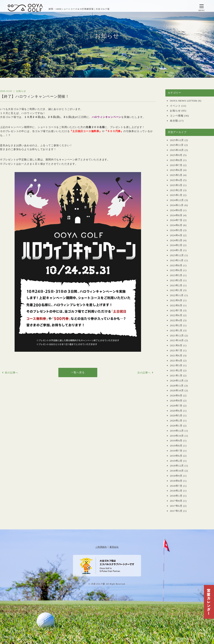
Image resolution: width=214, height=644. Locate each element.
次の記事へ (144, 373)
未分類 (174, 121)
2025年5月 (176, 175)
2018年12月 (177, 466)
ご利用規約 (101, 547)
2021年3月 (176, 365)
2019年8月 (176, 446)
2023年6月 (176, 270)
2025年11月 (177, 145)
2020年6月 (176, 411)
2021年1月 (176, 376)
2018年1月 (176, 496)
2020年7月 (176, 406)
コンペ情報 (177, 116)
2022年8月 (176, 305)
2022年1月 (176, 330)
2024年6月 (176, 225)
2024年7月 (176, 220)
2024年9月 (176, 210)
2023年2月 (176, 285)
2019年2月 (176, 461)
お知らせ (175, 111)
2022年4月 (176, 320)
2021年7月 (176, 350)
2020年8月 (176, 401)
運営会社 (114, 547)
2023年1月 (176, 290)
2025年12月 (177, 140)
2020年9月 (176, 396)
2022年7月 (176, 310)
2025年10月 (177, 150)
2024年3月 (176, 240)
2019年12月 (177, 431)
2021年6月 (176, 356)
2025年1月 (176, 195)
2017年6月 (176, 506)
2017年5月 (176, 511)
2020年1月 (176, 426)
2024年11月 (177, 205)
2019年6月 (176, 456)
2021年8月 (176, 345)
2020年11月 (177, 386)
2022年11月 (177, 295)
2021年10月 (177, 340)
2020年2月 (176, 421)
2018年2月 (176, 491)
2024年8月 (176, 215)
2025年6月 (176, 170)
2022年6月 (176, 315)
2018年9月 (176, 476)
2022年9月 (176, 300)
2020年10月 (177, 390)
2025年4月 (176, 180)
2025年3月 (176, 185)
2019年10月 (177, 436)
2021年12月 (177, 335)
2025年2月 (176, 190)
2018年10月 (177, 471)
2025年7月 (176, 165)
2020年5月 (176, 416)
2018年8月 (176, 481)
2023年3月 (176, 280)
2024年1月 (176, 250)
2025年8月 (176, 160)
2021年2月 (176, 370)
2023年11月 (177, 260)
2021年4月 (176, 361)
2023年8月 (176, 265)
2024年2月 (176, 245)
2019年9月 (176, 441)
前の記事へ (12, 373)
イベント (175, 106)
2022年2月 (176, 325)
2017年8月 (176, 501)
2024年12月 (177, 200)
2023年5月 (176, 275)
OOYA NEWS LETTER (183, 101)
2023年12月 (177, 255)
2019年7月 (176, 451)
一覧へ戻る (78, 372)
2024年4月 (176, 235)
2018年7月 (176, 486)
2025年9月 (176, 155)
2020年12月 (177, 381)
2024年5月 (176, 230)
